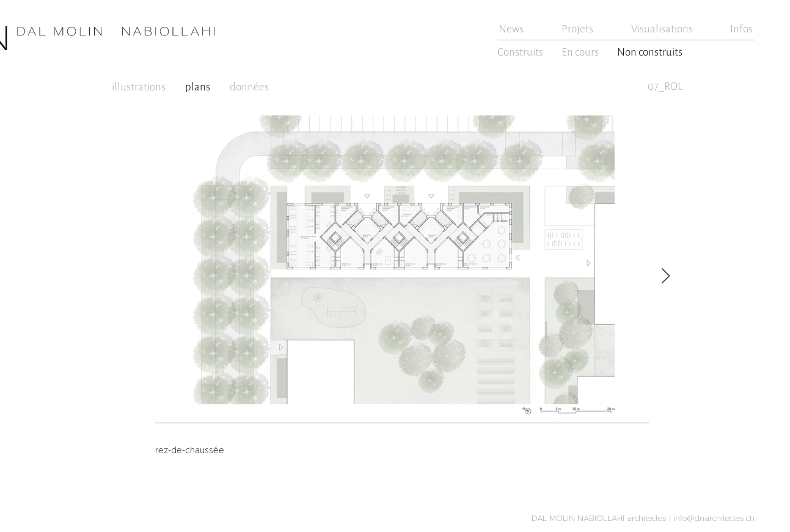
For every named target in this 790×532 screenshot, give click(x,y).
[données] (251, 87)
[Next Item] (666, 276)
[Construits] (521, 52)
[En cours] (581, 52)
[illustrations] (140, 87)
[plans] (199, 87)
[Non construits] (651, 52)
